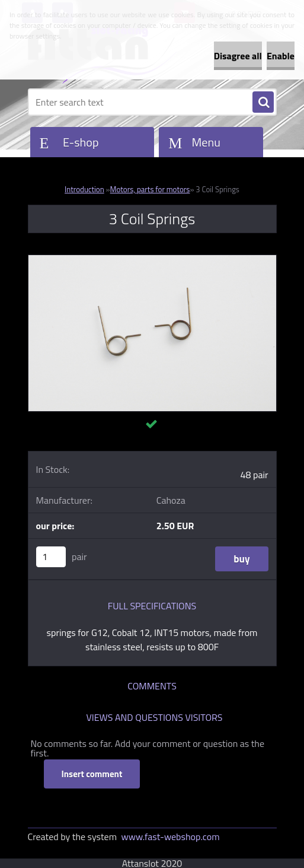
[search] (263, 103)
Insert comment (92, 774)
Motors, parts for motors (150, 189)
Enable (281, 56)
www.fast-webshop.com (171, 837)
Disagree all (238, 56)
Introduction (84, 189)
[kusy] (51, 557)
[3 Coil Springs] (152, 260)
